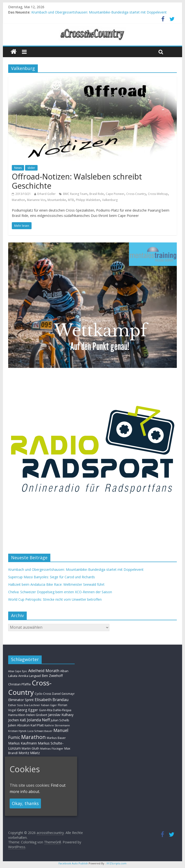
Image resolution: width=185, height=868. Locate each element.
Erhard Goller (46, 194)
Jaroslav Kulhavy (61, 715)
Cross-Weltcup (158, 194)
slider (31, 168)
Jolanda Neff (38, 720)
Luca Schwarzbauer (40, 731)
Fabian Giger (49, 705)
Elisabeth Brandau (52, 700)
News (18, 168)
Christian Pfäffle (20, 684)
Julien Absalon (19, 725)
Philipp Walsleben (88, 200)
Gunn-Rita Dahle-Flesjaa (55, 710)
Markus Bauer (56, 738)
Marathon (18, 200)
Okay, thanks (25, 803)
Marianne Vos (36, 200)
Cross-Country (136, 194)
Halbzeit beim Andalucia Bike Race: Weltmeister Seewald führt (56, 584)
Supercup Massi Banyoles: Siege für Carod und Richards (52, 577)
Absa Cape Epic (18, 671)
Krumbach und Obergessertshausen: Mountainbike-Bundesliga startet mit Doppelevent (99, 12)
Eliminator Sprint (21, 700)
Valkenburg (110, 200)
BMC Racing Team (75, 194)
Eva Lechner (32, 705)
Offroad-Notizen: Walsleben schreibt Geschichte (77, 181)
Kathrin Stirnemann (57, 725)
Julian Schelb (60, 720)
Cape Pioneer (115, 194)
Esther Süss (16, 705)
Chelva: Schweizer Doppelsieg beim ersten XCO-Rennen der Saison (60, 592)
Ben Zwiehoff (52, 676)
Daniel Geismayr (63, 694)
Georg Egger (28, 710)
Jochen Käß (17, 720)
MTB (71, 200)
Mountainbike (57, 200)
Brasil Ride (97, 194)
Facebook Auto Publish (73, 863)
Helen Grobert (37, 715)
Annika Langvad (30, 676)
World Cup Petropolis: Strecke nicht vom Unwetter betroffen (55, 599)
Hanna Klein (17, 715)
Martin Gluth (30, 748)
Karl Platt (37, 725)
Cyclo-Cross (43, 694)
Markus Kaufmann (23, 743)
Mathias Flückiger (52, 748)
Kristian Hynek (17, 731)
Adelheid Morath (44, 671)
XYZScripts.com (116, 863)
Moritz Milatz (29, 753)
